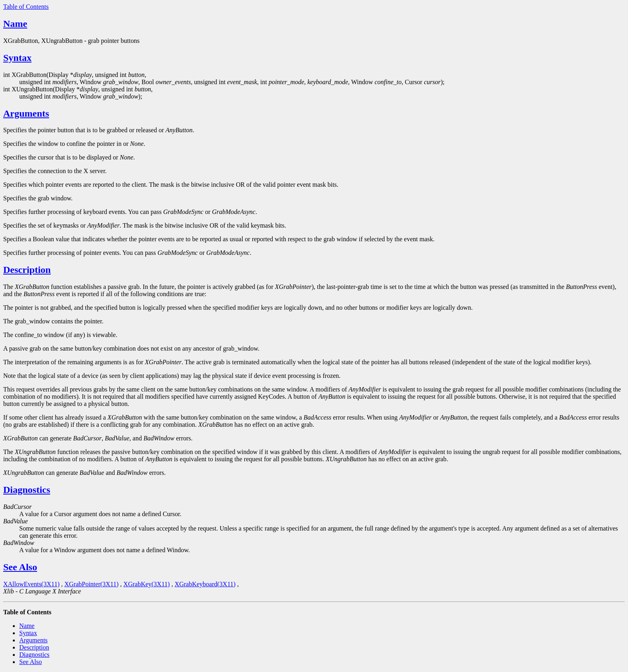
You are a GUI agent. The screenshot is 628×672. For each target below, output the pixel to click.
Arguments (26, 113)
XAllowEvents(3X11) (31, 584)
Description (27, 270)
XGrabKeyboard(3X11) (205, 584)
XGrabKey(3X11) (147, 584)
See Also (20, 567)
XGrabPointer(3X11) (92, 584)
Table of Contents (26, 7)
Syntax (17, 58)
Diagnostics (27, 490)
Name (15, 24)
